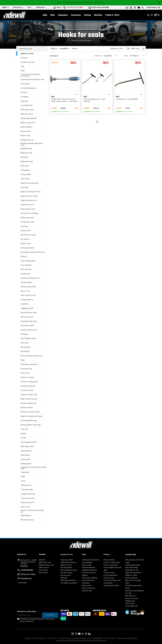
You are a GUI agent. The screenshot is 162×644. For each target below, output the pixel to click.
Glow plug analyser (28, 248)
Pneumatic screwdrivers (29, 364)
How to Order (87, 565)
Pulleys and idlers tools (29, 395)
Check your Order (67, 560)
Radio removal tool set (29, 399)
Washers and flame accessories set (32, 511)
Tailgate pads (130, 601)
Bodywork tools (26, 153)
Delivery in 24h (116, 49)
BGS (53, 97)
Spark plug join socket (29, 442)
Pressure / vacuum (27, 377)
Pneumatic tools (27, 369)
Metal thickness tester (29, 313)
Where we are (44, 568)
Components (63, 15)
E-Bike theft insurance (68, 562)
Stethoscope (25, 459)
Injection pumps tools (28, 287)
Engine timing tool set (29, 200)
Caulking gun (25, 170)
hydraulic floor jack (27, 62)
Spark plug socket (27, 446)
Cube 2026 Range (132, 568)
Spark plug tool (26, 451)
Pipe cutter (25, 343)
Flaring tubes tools (28, 222)
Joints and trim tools (28, 295)
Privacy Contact (109, 573)
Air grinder (24, 101)
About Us (42, 560)
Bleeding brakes (26, 149)
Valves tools (25, 507)
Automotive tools (82, 30)
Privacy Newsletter (110, 575)
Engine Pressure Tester (29, 196)
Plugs (23, 360)
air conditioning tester (29, 88)
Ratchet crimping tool (28, 403)
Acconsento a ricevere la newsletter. (37, 620)
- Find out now (99, 3)
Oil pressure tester (27, 326)
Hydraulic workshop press (30, 278)
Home (63, 30)
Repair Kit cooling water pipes (31, 416)
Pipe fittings (25, 351)
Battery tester (26, 131)
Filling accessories (27, 218)
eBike (45, 15)
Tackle (23, 477)
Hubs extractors (27, 269)
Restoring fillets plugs (29, 420)
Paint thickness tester (29, 338)
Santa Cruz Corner (132, 598)
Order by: (98, 56)
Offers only (135, 49)
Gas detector (25, 239)
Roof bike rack (130, 596)
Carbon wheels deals (133, 565)
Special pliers (25, 455)
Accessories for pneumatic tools (32, 79)
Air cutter (24, 92)
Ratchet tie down (27, 408)
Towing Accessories (28, 494)
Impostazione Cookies (111, 586)
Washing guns (26, 515)
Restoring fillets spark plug (31, 425)
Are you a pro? (66, 575)
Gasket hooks (26, 243)
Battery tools (26, 136)
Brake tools (25, 166)
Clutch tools (25, 179)
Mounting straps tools (29, 321)
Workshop (98, 15)
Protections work (27, 390)
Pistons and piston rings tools (32, 356)
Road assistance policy (69, 570)
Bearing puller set (27, 140)
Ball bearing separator (29, 118)
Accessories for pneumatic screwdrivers (30, 75)
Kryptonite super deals (133, 586)
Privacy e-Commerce (111, 565)
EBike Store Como (45, 562)
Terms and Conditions (90, 578)
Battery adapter (26, 127)
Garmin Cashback (131, 578)
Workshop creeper (27, 520)
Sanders (24, 433)
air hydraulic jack (27, 105)
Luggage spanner (27, 308)
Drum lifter (25, 187)
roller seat (24, 429)
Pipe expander (26, 347)
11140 (22, 66)
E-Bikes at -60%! (112, 15)
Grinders (24, 256)
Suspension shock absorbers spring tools (34, 468)
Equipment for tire (27, 205)
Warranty (64, 578)
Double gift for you (132, 570)
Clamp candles (26, 174)
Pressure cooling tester (29, 382)
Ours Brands (43, 570)
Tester (23, 481)
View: (126, 56)
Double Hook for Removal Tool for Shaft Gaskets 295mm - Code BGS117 (64, 100)
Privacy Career (109, 578)
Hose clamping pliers (28, 261)
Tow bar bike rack (131, 606)
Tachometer (25, 472)
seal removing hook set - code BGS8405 (94, 100)
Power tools (25, 373)
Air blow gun (25, 84)
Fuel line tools (26, 231)
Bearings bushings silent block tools (32, 144)
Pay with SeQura (66, 568)
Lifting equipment (27, 300)
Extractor (24, 58)
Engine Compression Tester (31, 192)
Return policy (87, 586)
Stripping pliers (26, 464)
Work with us (44, 573)
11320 (23, 71)
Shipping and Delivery (90, 570)
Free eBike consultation (69, 583)
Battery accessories (28, 123)
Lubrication (25, 304)
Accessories (76, 15)
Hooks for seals (96, 30)
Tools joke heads (27, 490)
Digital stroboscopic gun (30, 183)
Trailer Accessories (28, 498)
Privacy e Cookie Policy (112, 562)
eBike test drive (66, 565)
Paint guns (24, 334)
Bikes (53, 15)
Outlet (127, 588)
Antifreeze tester (27, 114)
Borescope (24, 157)
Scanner (24, 438)
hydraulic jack (25, 274)
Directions (24, 566)
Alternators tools (27, 110)
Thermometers (26, 485)
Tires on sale (130, 604)
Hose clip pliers (26, 265)
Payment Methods (89, 568)
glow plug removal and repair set (33, 252)
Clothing (87, 15)
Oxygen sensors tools (29, 330)
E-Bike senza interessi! (133, 573)
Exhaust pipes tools (28, 209)
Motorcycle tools (27, 317)
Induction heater (26, 282)
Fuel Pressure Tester (28, 235)
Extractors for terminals (29, 213)
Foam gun (24, 226)
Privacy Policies (109, 560)
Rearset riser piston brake (30, 412)
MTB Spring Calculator (68, 580)
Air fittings (25, 97)
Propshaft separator (28, 386)
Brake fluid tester (27, 161)
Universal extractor (28, 503)
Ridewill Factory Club (46, 565)
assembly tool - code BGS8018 (127, 99)
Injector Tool (25, 291)
